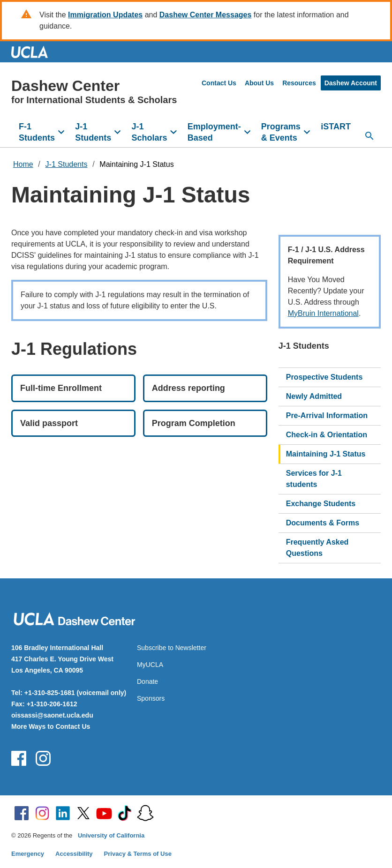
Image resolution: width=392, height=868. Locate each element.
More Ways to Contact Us (51, 726)
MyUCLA (150, 665)
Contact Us (219, 83)
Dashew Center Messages (206, 15)
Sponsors (151, 698)
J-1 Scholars (149, 132)
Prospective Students (324, 377)
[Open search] (369, 136)
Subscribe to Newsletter (172, 648)
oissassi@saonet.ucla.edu (52, 715)
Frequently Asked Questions (317, 548)
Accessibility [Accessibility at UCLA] (74, 854)
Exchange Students (321, 504)
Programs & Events (281, 132)
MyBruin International (323, 313)
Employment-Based (214, 132)
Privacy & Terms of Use (138, 854)
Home (23, 164)
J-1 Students (93, 132)
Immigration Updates (105, 15)
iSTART (336, 127)
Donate (147, 681)
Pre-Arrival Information (327, 415)
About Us (259, 83)
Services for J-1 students (314, 479)
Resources (299, 83)
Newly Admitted (314, 396)
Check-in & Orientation (327, 435)
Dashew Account (351, 83)
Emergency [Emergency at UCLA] (28, 854)
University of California (111, 835)
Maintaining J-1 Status (136, 164)
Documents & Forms (323, 523)
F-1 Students (37, 132)
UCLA (34, 52)
